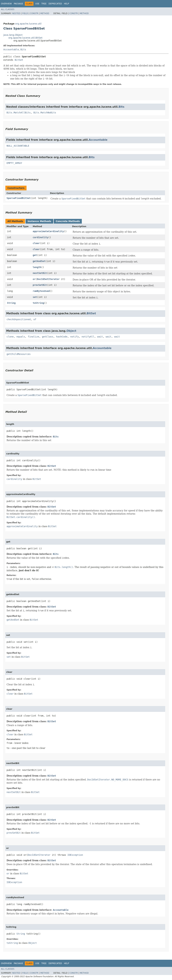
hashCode (62, 337)
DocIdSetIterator (48, 279)
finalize (33, 337)
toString (38, 303)
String (11, 303)
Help (67, 4)
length (37, 267)
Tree (44, 4)
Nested (16, 13)
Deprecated (55, 4)
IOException (75, 855)
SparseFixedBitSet (19, 198)
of (35, 319)
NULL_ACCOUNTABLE (18, 146)
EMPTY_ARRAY (14, 163)
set (35, 297)
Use (37, 4)
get (35, 255)
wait (100, 337)
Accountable (11, 49)
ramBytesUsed (41, 291)
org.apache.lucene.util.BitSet (25, 38)
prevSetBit (40, 285)
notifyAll (88, 337)
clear (36, 243)
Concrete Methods (68, 221)
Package (18, 4)
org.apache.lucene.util (28, 24)
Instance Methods (39, 221)
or (34, 279)
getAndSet (39, 261)
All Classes (8, 9)
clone (10, 337)
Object (71, 331)
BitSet (19, 60)
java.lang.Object (13, 35)
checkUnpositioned (19, 319)
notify (74, 337)
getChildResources (19, 354)
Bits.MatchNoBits (45, 113)
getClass (48, 337)
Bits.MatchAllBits (19, 113)
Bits (23, 49)
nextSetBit (40, 273)
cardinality (41, 237)
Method (45, 13)
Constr (34, 13)
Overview (6, 4)
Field (25, 13)
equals (21, 337)
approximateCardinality (48, 231)
